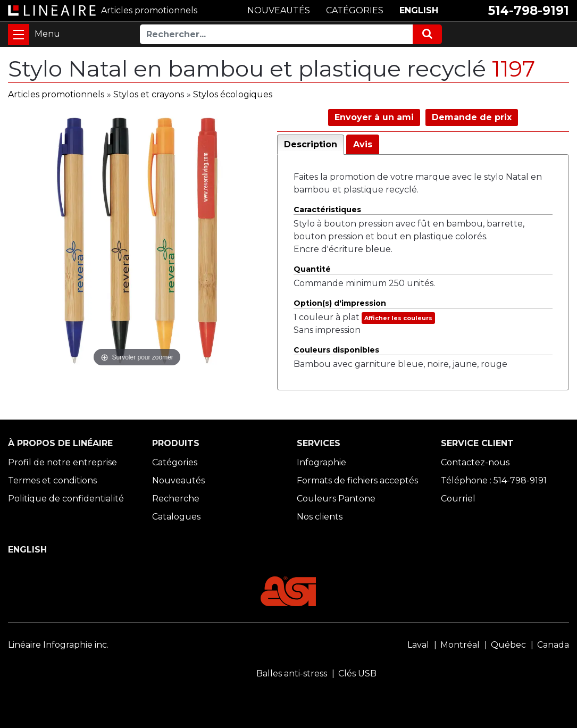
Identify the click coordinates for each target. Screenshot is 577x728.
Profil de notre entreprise (62, 462)
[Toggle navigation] (19, 35)
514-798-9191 (529, 11)
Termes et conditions (52, 480)
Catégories (175, 462)
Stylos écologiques (233, 94)
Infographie (321, 462)
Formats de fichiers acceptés (357, 480)
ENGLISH (419, 10)
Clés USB (357, 673)
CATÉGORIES (355, 10)
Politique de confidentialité (66, 499)
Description (311, 144)
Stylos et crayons (149, 94)
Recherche (176, 499)
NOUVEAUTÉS (279, 10)
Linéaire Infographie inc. (58, 645)
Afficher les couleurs (398, 318)
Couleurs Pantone (336, 499)
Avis (363, 144)
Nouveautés (178, 480)
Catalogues (176, 517)
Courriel (458, 499)
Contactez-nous (475, 462)
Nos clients (320, 517)
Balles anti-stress (292, 673)
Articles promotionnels (56, 94)
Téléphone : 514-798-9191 (494, 480)
